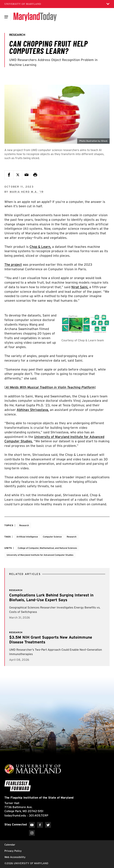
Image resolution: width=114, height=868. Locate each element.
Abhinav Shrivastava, (33, 410)
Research (24, 525)
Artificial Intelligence (27, 537)
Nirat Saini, (80, 287)
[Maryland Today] (35, 17)
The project (13, 265)
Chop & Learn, (40, 247)
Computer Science (52, 537)
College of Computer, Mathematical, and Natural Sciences (47, 548)
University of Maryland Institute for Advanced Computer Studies (40, 555)
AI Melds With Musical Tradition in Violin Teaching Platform (50, 387)
